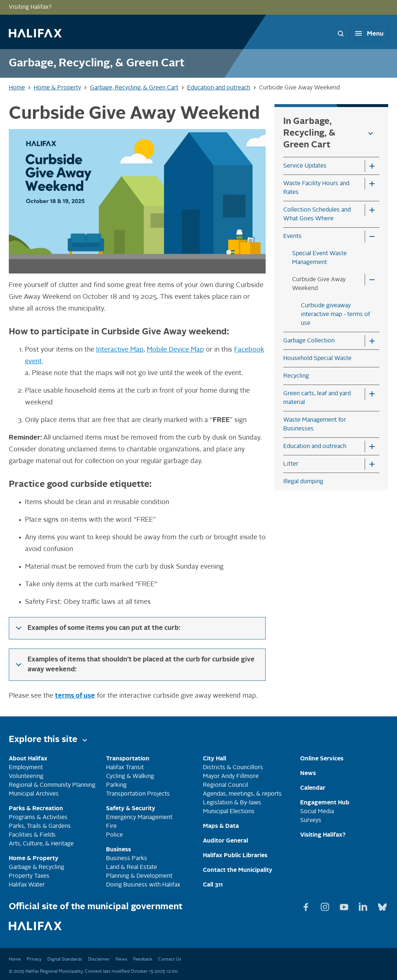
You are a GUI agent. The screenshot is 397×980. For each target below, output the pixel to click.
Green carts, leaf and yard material (317, 398)
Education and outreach (315, 447)
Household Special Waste (317, 359)
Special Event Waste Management (319, 258)
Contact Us (170, 959)
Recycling (296, 376)
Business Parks (127, 859)
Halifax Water (27, 885)
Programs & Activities (38, 818)
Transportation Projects (138, 794)
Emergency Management (139, 818)
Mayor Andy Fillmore (231, 777)
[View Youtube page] (345, 906)
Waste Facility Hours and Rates (316, 188)
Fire (111, 826)
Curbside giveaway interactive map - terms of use (336, 315)
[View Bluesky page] (382, 906)
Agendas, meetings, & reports (242, 794)
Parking (116, 785)
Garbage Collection (309, 341)
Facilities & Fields (32, 835)
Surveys (311, 821)
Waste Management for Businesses (315, 425)
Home (15, 959)
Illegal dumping (303, 482)
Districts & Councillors (233, 768)
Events (292, 236)
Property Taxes (29, 876)
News (121, 959)
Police (114, 835)
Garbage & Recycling (37, 867)
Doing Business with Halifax (143, 885)
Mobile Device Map (175, 350)
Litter (291, 464)
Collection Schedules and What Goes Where (317, 214)
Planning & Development (139, 876)
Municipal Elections (229, 812)
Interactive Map (120, 350)
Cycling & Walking (130, 777)
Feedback (143, 959)
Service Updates (305, 166)
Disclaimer (99, 959)
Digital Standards (65, 959)
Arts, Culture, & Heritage (41, 844)
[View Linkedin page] (364, 906)
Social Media (317, 812)
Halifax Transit (125, 768)
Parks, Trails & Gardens (40, 826)
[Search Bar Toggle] (340, 33)
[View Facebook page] (307, 906)
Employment (26, 768)
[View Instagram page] (326, 906)
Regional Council (225, 785)
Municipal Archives (34, 794)
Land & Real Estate (132, 867)
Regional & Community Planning (52, 785)
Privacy (34, 959)
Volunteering (26, 777)
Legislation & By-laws (232, 803)
